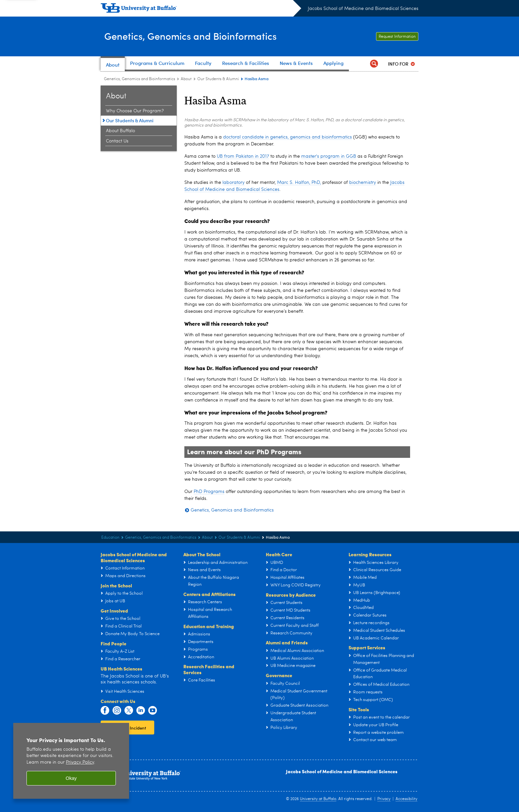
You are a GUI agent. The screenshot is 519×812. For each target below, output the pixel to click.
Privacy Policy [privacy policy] (80, 762)
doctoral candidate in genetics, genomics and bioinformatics (287, 137)
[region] (71, 761)
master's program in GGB (329, 156)
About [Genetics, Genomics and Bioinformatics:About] (186, 79)
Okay (71, 778)
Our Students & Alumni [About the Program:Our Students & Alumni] (218, 79)
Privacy (384, 799)
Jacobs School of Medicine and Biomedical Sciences (363, 9)
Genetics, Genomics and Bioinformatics (208, 36)
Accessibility (406, 799)
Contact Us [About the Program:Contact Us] (117, 141)
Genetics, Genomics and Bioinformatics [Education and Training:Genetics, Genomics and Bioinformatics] (140, 79)
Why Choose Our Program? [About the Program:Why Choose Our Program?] (135, 111)
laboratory (234, 183)
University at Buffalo (318, 799)
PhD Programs (209, 492)
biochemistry (363, 183)
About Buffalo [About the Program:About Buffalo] (120, 131)
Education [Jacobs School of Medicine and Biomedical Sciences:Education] (110, 538)
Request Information (397, 37)
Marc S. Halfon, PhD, (299, 183)
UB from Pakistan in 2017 (243, 156)
